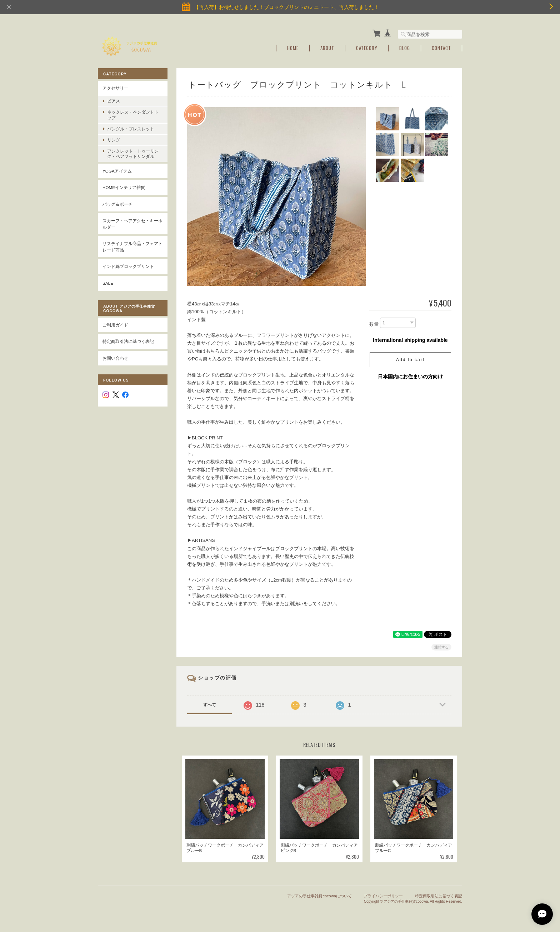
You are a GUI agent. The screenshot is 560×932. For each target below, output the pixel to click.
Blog (405, 47)
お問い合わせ (115, 357)
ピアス (114, 100)
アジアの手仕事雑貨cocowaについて (319, 895)
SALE (108, 282)
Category (367, 47)
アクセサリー (115, 87)
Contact (441, 47)
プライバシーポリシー (383, 895)
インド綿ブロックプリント (128, 266)
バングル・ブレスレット (131, 128)
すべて (210, 704)
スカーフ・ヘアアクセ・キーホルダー (132, 223)
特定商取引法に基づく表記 (128, 341)
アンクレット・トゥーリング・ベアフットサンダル (133, 153)
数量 (374, 323)
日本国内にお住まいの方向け (410, 376)
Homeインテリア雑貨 (124, 187)
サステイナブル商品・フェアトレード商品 (132, 246)
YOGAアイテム (117, 170)
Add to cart (410, 359)
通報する (441, 646)
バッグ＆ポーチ (117, 203)
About (327, 47)
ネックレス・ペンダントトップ (133, 114)
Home (293, 47)
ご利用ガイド (115, 324)
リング (114, 139)
